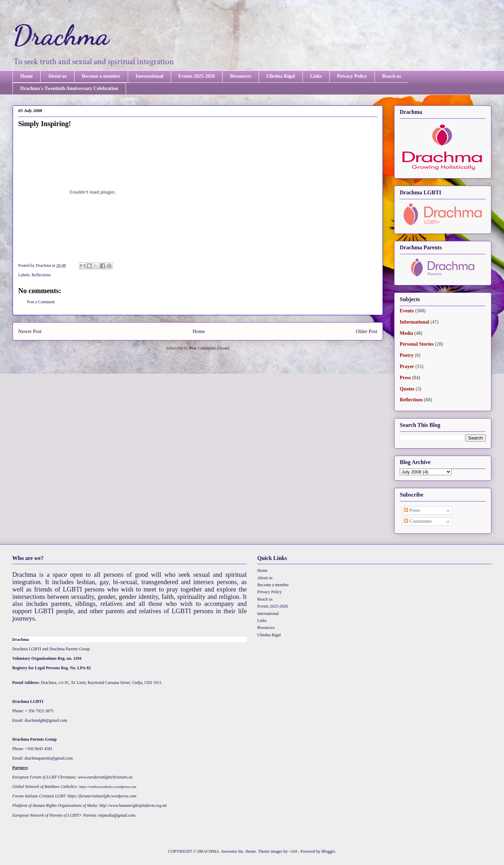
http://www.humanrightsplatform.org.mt (133, 805)
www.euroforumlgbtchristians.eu (105, 777)
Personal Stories (417, 344)
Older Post (367, 331)
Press (405, 378)
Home (27, 76)
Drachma (61, 35)
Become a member (101, 76)
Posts (412, 510)
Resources (240, 76)
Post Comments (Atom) (209, 348)
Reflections (41, 275)
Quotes (407, 389)
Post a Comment (41, 302)
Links (316, 76)
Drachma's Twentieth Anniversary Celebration (69, 88)
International (149, 76)
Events (407, 311)
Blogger (328, 851)
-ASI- (293, 851)
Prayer (407, 366)
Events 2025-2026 (197, 76)
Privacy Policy (352, 76)
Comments (418, 521)
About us (57, 76)
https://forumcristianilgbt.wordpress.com (102, 796)
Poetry (407, 355)
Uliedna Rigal (281, 76)
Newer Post (30, 331)
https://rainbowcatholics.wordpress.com (108, 787)
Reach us (392, 76)
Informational (414, 322)
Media (406, 333)
